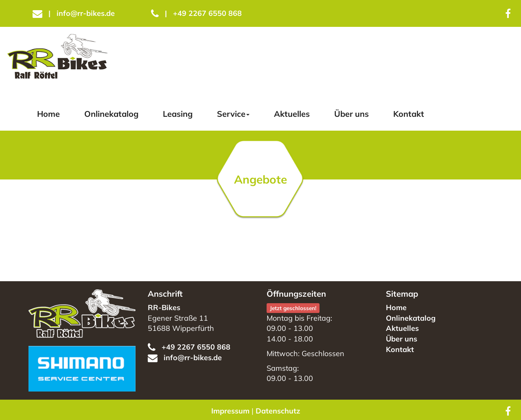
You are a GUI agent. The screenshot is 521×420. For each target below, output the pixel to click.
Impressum (230, 411)
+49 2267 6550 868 (196, 13)
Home (48, 114)
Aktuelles (292, 114)
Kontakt (409, 114)
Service (233, 114)
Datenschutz (278, 411)
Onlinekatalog (111, 114)
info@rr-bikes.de (74, 13)
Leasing (178, 114)
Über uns (351, 114)
